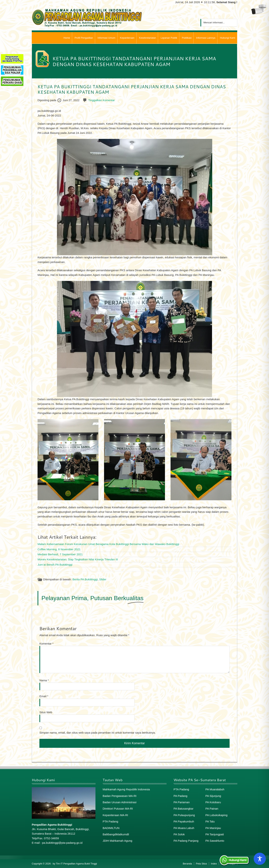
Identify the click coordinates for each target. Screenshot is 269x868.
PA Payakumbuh (184, 821)
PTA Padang (110, 821)
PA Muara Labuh (184, 828)
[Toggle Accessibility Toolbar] (260, 859)
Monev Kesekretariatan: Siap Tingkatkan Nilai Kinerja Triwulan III (78, 559)
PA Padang (180, 796)
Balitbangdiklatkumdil (116, 834)
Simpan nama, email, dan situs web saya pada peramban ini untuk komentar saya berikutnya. (98, 733)
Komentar (46, 644)
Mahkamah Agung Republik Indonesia (126, 789)
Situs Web (46, 712)
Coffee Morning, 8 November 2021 (59, 549)
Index (214, 864)
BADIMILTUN (111, 828)
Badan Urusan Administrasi (120, 802)
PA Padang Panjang (186, 841)
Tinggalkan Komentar (102, 100)
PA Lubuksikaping (217, 815)
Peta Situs (201, 864)
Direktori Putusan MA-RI (118, 809)
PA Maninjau (213, 828)
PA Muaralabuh (215, 789)
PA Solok (179, 834)
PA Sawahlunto (215, 841)
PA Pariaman (182, 802)
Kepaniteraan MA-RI (115, 815)
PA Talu (210, 821)
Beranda (187, 864)
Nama (44, 680)
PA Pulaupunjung (184, 815)
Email (44, 696)
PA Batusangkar (183, 809)
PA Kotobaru (213, 802)
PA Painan (212, 809)
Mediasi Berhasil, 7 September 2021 (60, 554)
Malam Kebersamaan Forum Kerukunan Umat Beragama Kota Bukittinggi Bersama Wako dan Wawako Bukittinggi (108, 544)
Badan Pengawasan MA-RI (120, 796)
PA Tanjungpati (215, 834)
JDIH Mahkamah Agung (118, 841)
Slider (103, 579)
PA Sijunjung (213, 796)
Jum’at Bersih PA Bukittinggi (55, 565)
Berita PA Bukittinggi (85, 579)
